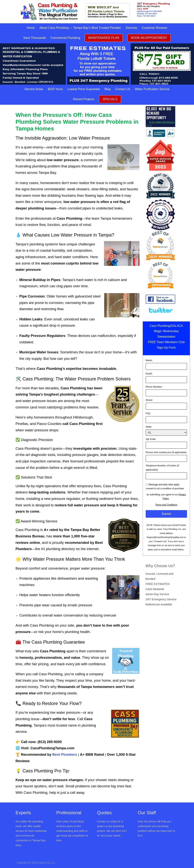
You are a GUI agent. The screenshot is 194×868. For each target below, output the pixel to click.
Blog (108, 89)
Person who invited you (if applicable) (166, 452)
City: (148, 413)
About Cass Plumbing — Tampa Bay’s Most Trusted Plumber (80, 28)
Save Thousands (35, 38)
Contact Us (123, 89)
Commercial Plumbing (65, 38)
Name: (149, 360)
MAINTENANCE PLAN (104, 38)
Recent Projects (84, 99)
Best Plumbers (65, 754)
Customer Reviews (155, 28)
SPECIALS (110, 99)
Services (131, 28)
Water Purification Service (152, 89)
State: (149, 427)
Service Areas (34, 89)
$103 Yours (55, 89)
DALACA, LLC (47, 863)
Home (31, 28)
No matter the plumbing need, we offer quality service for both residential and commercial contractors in (31, 831)
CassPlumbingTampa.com (52, 748)
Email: (149, 374)
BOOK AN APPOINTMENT (149, 38)
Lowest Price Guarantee (84, 89)
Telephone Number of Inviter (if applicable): (162, 468)
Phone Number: (154, 387)
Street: (149, 400)
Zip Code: (151, 439)
